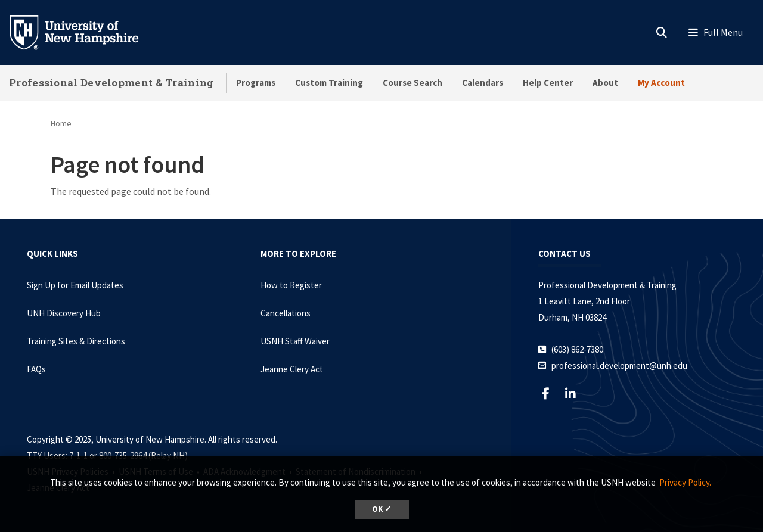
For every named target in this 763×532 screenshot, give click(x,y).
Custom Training (329, 83)
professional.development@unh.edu (619, 365)
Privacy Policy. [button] (685, 482)
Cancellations (286, 313)
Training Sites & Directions (76, 341)
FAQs (36, 369)
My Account (661, 83)
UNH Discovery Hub (64, 313)
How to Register (291, 285)
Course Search (412, 83)
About (605, 83)
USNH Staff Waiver (295, 341)
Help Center (548, 83)
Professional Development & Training (111, 83)
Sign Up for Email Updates (75, 285)
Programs (256, 83)
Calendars (483, 83)
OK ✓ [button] (382, 509)
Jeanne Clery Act (292, 369)
